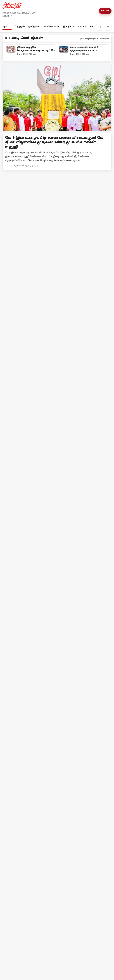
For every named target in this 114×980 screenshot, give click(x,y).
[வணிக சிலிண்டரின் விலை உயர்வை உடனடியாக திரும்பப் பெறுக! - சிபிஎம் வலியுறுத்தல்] (57, 527)
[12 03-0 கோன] (57, 212)
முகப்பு (7, 27)
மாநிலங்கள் (51, 27)
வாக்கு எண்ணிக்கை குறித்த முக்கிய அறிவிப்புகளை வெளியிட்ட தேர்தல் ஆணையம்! (29, 370)
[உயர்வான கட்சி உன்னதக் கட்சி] (29, 403)
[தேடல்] (100, 27)
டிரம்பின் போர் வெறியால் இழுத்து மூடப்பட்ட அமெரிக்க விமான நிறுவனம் (82, 856)
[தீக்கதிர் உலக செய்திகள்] (29, 886)
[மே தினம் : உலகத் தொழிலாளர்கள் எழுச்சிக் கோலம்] (29, 827)
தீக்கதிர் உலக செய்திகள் (24, 910)
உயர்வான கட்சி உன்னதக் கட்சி (28, 429)
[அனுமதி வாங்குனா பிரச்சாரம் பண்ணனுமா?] (85, 345)
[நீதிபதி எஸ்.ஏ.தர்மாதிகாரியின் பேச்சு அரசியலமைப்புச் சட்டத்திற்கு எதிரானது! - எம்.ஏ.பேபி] (57, 686)
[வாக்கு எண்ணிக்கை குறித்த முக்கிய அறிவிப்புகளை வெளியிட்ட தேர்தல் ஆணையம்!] (29, 342)
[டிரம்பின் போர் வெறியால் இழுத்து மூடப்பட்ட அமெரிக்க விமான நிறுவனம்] (85, 828)
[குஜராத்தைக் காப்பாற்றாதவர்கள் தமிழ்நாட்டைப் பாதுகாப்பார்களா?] (85, 423)
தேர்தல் (20, 27)
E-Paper (105, 11)
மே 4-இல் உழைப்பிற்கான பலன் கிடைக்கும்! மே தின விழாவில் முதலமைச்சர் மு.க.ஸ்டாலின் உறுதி (54, 142)
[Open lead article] (57, 97)
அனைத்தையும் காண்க (95, 39)
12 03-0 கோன (16, 246)
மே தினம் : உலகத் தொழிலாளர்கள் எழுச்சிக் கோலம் (24, 855)
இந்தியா (68, 27)
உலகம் (82, 27)
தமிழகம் (34, 27)
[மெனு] (108, 27)
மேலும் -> (106, 174)
